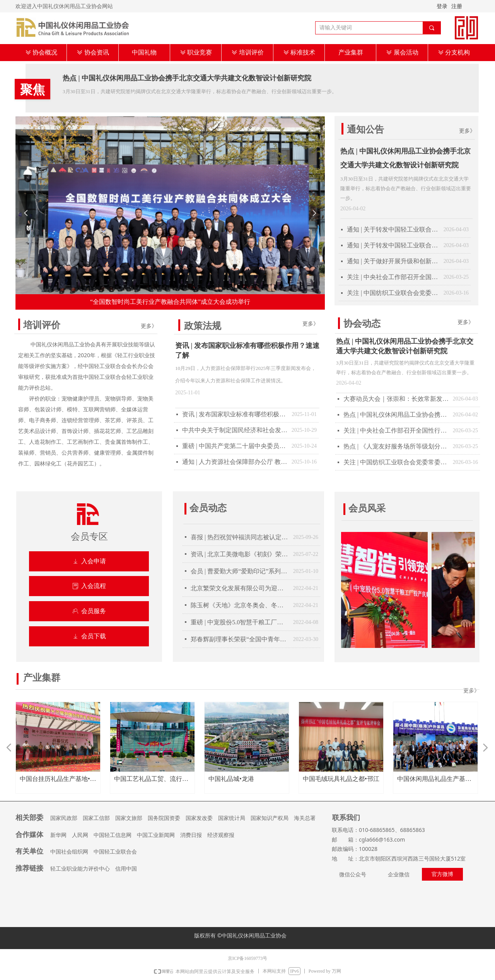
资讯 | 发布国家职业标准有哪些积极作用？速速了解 (247, 350)
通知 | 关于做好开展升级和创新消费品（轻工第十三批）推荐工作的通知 (393, 261)
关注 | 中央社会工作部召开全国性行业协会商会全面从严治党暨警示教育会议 (393, 277)
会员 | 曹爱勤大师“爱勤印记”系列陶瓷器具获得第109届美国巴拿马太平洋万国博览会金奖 (240, 571)
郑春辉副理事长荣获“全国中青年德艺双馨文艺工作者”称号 (240, 639)
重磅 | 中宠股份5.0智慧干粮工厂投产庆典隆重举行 (240, 622)
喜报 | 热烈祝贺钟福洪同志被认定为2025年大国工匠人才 (240, 537)
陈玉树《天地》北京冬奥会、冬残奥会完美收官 (240, 605)
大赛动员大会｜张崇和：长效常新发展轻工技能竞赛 (396, 399)
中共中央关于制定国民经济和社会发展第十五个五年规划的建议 (235, 430)
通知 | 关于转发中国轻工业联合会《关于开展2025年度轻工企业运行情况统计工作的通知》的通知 (393, 245)
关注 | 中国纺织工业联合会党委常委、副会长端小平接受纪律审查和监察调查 (393, 293)
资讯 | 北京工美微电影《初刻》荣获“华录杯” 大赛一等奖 (240, 554)
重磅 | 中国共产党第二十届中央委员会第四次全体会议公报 (235, 446)
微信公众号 (353, 875)
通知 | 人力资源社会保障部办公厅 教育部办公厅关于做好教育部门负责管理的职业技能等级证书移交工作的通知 (235, 462)
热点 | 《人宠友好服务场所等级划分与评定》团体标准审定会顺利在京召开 (396, 446)
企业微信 (399, 875)
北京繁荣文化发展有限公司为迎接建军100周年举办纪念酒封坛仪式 (240, 588)
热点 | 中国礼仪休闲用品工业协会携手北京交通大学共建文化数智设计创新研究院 (187, 78)
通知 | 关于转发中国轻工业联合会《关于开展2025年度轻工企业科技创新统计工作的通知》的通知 (393, 229)
